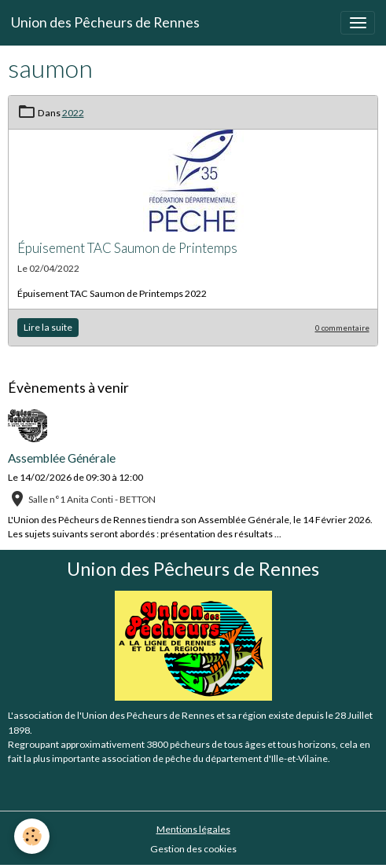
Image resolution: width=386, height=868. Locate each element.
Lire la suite (48, 327)
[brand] (105, 23)
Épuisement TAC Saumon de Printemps (127, 248)
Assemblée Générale (62, 458)
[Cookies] (32, 836)
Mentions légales (193, 829)
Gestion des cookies (193, 849)
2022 (73, 113)
